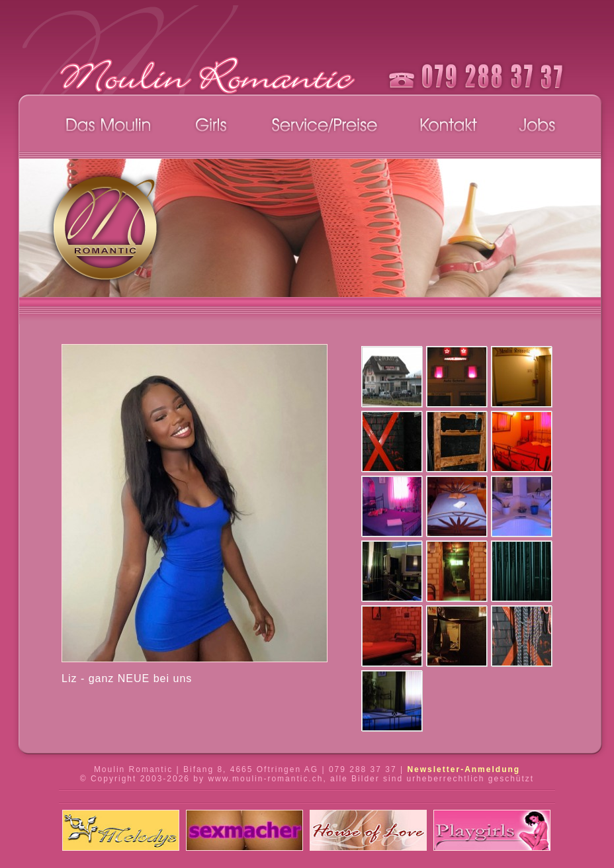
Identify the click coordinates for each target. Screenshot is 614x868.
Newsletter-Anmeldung (463, 769)
